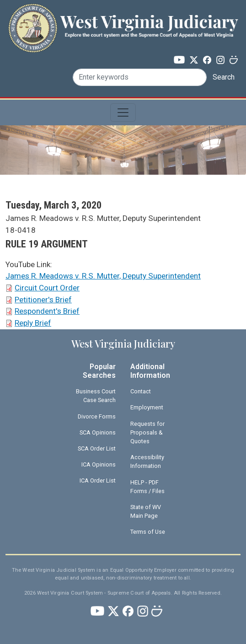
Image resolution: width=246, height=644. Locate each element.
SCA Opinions (98, 432)
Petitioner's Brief (43, 300)
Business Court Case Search (96, 396)
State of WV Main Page (146, 511)
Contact (141, 391)
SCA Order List (97, 448)
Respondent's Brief (47, 311)
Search (224, 77)
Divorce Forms (97, 416)
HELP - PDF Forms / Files (147, 487)
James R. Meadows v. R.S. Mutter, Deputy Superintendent (103, 276)
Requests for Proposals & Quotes (147, 432)
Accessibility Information (147, 462)
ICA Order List (98, 480)
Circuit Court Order (47, 288)
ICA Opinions (99, 464)
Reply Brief (33, 323)
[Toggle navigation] (123, 113)
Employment (147, 407)
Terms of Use (148, 532)
